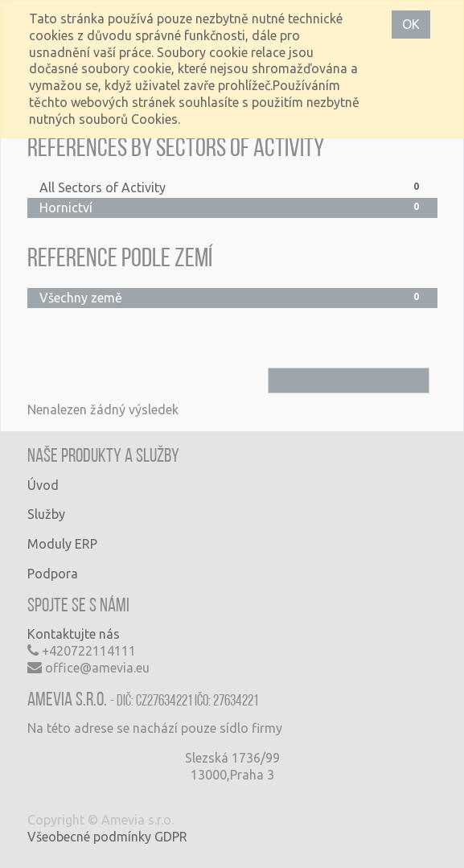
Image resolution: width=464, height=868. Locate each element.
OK (411, 24)
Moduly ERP (62, 544)
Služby (46, 514)
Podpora (53, 574)
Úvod (43, 485)
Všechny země (232, 297)
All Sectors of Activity (232, 187)
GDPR (171, 837)
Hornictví (232, 207)
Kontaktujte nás (74, 634)
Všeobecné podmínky (89, 837)
